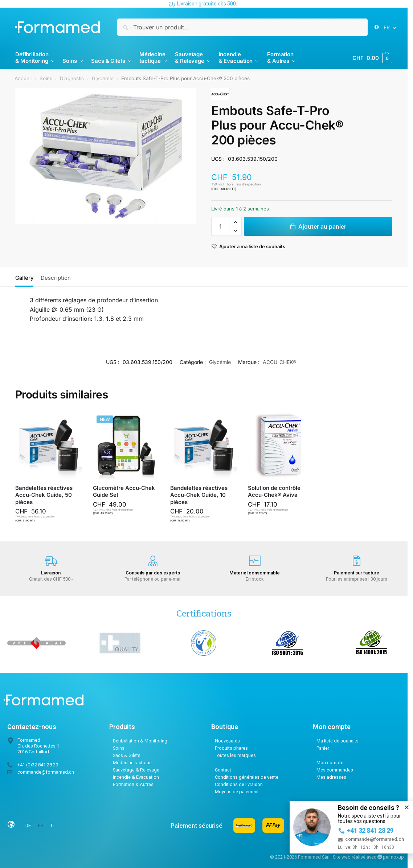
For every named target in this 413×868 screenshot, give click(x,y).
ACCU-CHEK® (279, 362)
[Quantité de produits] (220, 226)
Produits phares (231, 748)
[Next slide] (185, 156)
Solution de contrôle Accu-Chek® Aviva (274, 492)
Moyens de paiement (237, 792)
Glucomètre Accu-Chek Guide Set (124, 492)
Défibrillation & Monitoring (140, 741)
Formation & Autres (133, 784)
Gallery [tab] (24, 278)
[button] (372, 58)
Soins (46, 78)
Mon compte (330, 763)
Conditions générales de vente (247, 777)
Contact (223, 770)
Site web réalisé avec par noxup (368, 857)
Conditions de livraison (239, 784)
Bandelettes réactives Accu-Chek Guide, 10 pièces (199, 495)
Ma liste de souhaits (338, 741)
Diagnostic (72, 78)
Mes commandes (335, 770)
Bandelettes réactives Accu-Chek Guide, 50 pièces (44, 495)
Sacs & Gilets (127, 755)
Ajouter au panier (322, 226)
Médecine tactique (132, 763)
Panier (323, 748)
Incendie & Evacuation (136, 777)
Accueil (23, 78)
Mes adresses (331, 777)
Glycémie (103, 78)
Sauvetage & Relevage (136, 770)
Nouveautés (227, 741)
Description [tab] (56, 278)
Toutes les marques (235, 755)
